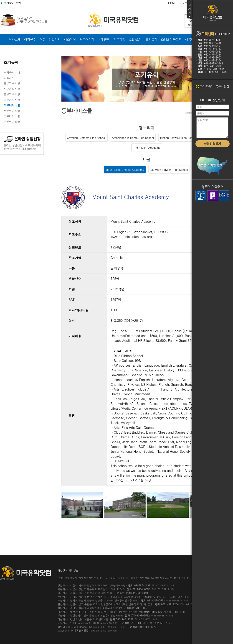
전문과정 (119, 39)
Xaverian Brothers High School (86, 138)
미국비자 (191, 39)
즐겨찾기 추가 (10, 3)
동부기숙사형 (12, 83)
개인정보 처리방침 (68, 570)
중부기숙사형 (12, 94)
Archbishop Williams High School (133, 138)
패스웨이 (70, 39)
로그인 (186, 3)
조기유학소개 (12, 72)
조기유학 (151, 39)
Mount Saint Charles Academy (125, 170)
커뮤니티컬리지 (50, 39)
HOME (172, 3)
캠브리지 (147, 128)
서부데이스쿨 (12, 111)
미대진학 (104, 39)
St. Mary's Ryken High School (169, 170)
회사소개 (15, 39)
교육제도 (9, 78)
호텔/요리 (135, 39)
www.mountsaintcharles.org (131, 237)
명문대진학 (87, 39)
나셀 (147, 160)
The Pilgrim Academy (147, 147)
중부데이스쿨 (12, 116)
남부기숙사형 (12, 100)
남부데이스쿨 (12, 121)
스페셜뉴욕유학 (171, 39)
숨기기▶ (190, 10)
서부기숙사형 (12, 89)
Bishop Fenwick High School (178, 138)
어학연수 (30, 39)
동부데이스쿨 (12, 105)
